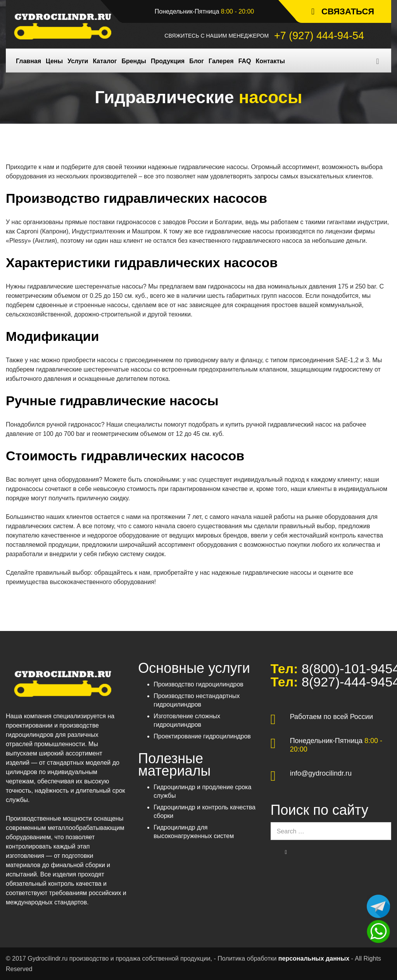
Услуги (78, 61)
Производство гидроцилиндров (198, 684)
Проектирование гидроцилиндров (202, 736)
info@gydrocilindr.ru (321, 773)
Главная (28, 61)
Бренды (134, 61)
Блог (197, 61)
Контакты (270, 61)
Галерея (221, 61)
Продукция (168, 61)
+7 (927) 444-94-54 (319, 36)
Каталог (105, 61)
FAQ (245, 61)
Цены (54, 61)
